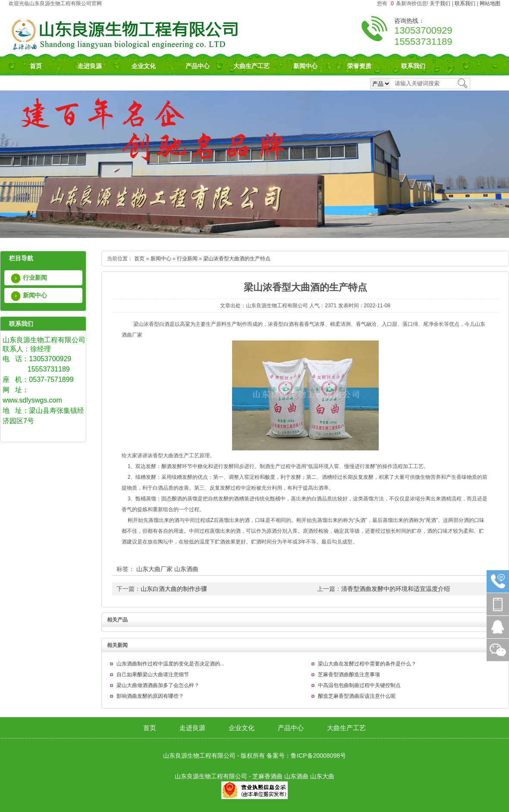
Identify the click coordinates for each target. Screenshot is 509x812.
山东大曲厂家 (154, 569)
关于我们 (440, 3)
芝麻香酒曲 (267, 776)
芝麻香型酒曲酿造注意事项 (349, 675)
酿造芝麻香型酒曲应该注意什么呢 (357, 696)
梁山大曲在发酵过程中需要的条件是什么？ (367, 664)
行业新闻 (35, 278)
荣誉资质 (359, 66)
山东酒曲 (186, 569)
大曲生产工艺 (251, 66)
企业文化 (144, 66)
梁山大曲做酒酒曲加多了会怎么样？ (158, 685)
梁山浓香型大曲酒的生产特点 (237, 259)
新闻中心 (305, 66)
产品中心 (198, 66)
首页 (36, 66)
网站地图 (490, 3)
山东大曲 (322, 776)
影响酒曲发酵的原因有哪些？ (150, 696)
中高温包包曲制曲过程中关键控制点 (359, 685)
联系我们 (465, 3)
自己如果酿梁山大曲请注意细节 (153, 675)
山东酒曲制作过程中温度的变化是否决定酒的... (170, 664)
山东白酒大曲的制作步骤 (174, 589)
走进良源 (90, 66)
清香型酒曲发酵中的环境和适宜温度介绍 (396, 589)
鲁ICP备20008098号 (318, 756)
